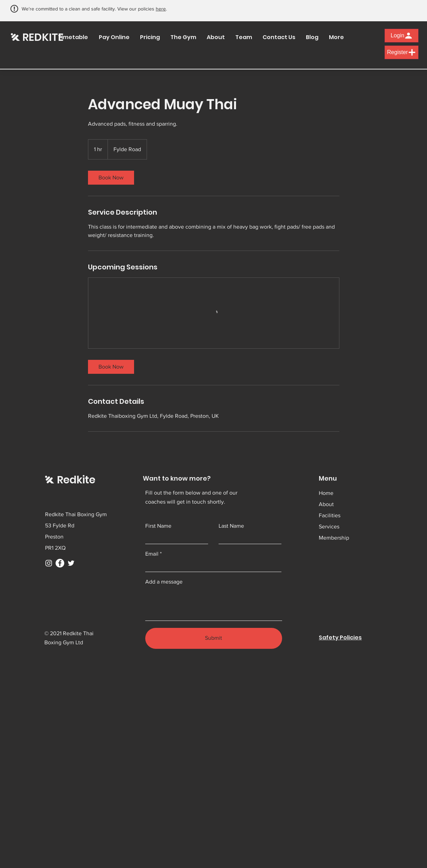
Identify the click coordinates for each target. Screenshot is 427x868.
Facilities (330, 515)
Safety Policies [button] (340, 637)
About (326, 504)
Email (152, 554)
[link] (111, 178)
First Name (158, 526)
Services (329, 526)
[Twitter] (71, 563)
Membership (334, 538)
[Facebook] (60, 563)
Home (326, 493)
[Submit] (214, 638)
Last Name (231, 526)
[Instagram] (49, 563)
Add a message (164, 582)
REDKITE (43, 37)
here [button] (161, 9)
